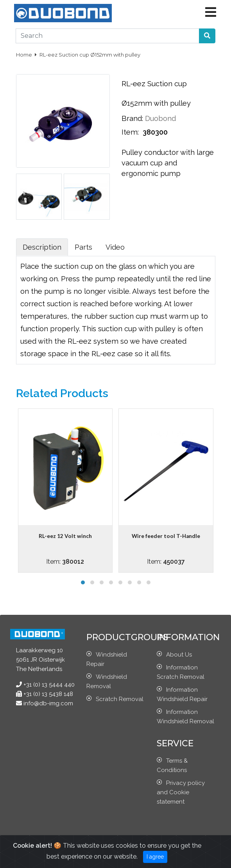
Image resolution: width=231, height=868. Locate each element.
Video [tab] (115, 247)
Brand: (132, 118)
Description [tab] (42, 247)
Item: (131, 132)
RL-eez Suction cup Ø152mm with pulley (90, 55)
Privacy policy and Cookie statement (181, 792)
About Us (179, 655)
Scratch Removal (120, 699)
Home (25, 55)
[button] (207, 36)
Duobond (160, 118)
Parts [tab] (83, 247)
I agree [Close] (155, 857)
